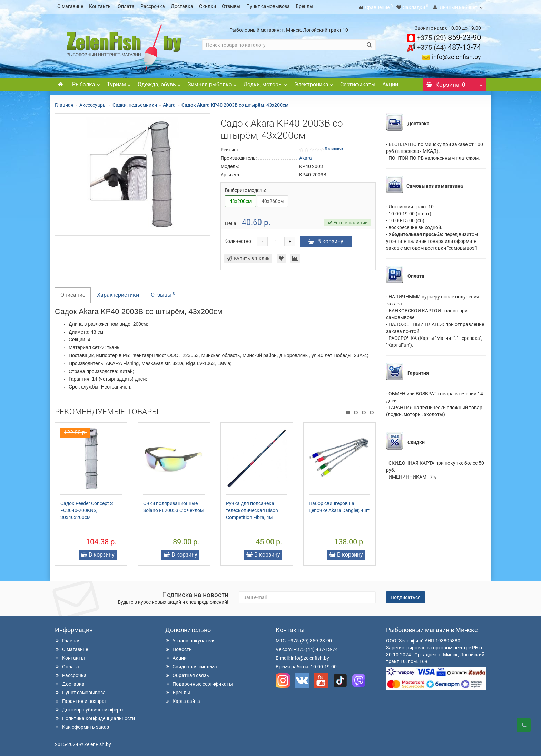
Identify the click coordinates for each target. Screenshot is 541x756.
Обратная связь (187, 673)
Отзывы (231, 6)
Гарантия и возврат (81, 699)
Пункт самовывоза (268, 6)
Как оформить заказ (82, 725)
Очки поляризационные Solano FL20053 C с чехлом (173, 505)
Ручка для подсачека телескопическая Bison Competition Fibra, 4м (252, 508)
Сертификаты (358, 82)
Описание (73, 293)
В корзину (326, 239)
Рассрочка (153, 6)
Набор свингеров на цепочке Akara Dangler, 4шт (339, 505)
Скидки (208, 6)
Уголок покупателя (190, 639)
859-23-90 (449, 35)
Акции (390, 82)
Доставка (182, 6)
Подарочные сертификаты (199, 682)
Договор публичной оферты (90, 708)
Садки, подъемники (135, 103)
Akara (169, 103)
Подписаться (406, 595)
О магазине (70, 6)
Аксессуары (93, 103)
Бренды (304, 6)
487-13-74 (449, 45)
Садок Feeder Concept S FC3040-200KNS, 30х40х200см (87, 508)
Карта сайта (183, 699)
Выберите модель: (245, 188)
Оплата (126, 6)
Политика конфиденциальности (95, 716)
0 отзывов (334, 146)
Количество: (238, 239)
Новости (179, 647)
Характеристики (118, 293)
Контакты (100, 6)
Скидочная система (191, 665)
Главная (64, 103)
